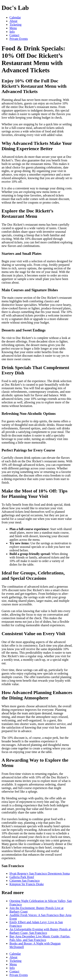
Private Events (19, 39)
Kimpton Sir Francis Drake (27, 884)
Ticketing (15, 25)
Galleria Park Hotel (22, 877)
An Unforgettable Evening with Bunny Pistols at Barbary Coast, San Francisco (40, 931)
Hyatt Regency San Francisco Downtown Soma (40, 873)
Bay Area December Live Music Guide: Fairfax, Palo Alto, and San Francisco (40, 938)
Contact (14, 35)
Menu (13, 28)
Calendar (15, 17)
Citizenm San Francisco (25, 881)
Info (12, 32)
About (13, 21)
